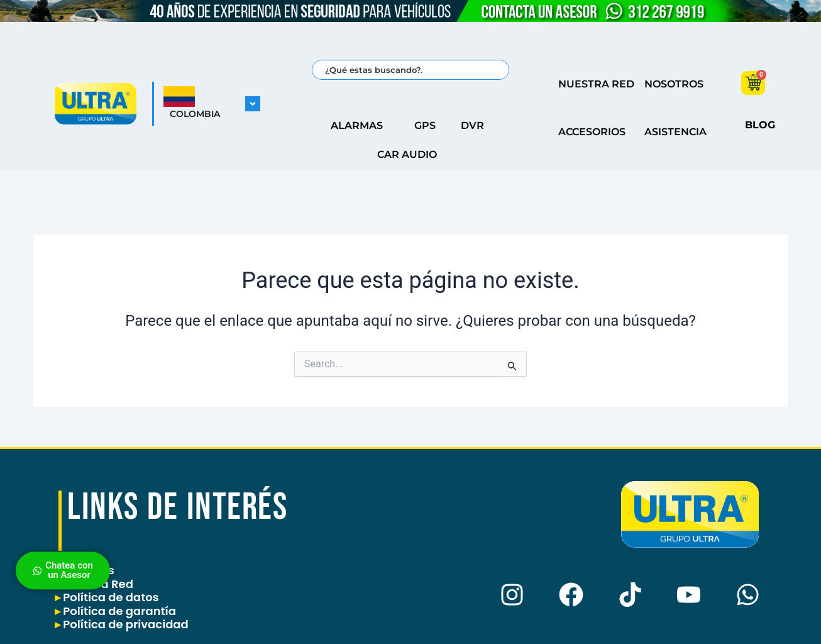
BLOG (760, 125)
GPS (425, 125)
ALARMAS (360, 126)
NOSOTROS (674, 84)
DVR (476, 126)
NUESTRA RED (596, 84)
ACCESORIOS (592, 132)
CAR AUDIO (410, 155)
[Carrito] (753, 83)
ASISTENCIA (675, 132)
